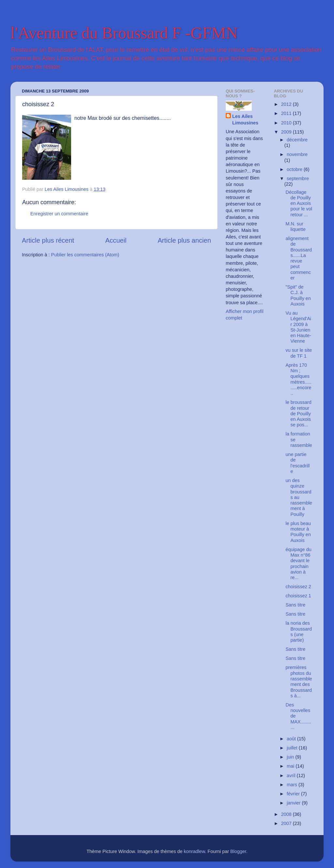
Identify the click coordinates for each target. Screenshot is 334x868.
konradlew (195, 851)
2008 (287, 814)
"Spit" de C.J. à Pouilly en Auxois (298, 295)
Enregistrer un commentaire (59, 214)
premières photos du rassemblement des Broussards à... (299, 681)
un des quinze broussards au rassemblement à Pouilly (299, 497)
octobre (295, 169)
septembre (298, 178)
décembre (297, 140)
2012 (287, 104)
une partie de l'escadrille (297, 463)
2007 (287, 823)
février (294, 794)
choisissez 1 (298, 596)
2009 (287, 132)
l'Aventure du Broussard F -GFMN (124, 33)
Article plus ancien (184, 240)
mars (293, 785)
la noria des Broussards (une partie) (299, 632)
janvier (294, 803)
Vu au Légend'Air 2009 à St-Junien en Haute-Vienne (298, 327)
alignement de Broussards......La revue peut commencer (299, 258)
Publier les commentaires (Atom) (85, 255)
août (292, 739)
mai (291, 766)
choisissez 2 (298, 587)
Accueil (116, 240)
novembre (297, 154)
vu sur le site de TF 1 (299, 353)
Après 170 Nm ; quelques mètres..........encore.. (298, 379)
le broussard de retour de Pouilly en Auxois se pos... (298, 413)
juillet (293, 748)
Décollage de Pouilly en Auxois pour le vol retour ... (299, 203)
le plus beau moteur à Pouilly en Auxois (298, 532)
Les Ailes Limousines (245, 120)
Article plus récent (48, 240)
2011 (287, 113)
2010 (287, 123)
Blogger (238, 851)
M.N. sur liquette (295, 227)
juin (291, 757)
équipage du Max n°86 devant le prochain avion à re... (298, 563)
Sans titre (295, 605)
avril (292, 776)
